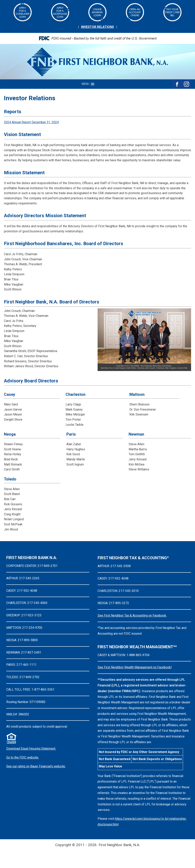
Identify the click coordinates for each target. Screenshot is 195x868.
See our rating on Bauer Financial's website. (36, 766)
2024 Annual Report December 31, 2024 (31, 122)
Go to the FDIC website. (23, 757)
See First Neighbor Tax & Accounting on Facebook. (132, 615)
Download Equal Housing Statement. (31, 749)
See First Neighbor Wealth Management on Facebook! (135, 667)
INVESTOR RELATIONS (97, 27)
